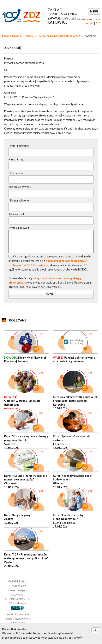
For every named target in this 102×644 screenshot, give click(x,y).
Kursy (29, 36)
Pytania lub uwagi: (19, 228)
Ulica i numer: (16, 173)
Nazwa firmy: (16, 159)
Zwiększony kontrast (86, 19)
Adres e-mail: (16, 214)
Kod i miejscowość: (20, 187)
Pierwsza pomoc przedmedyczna (59, 36)
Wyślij (51, 294)
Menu (94, 11)
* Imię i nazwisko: (19, 146)
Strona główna (11, 36)
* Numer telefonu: (19, 200)
